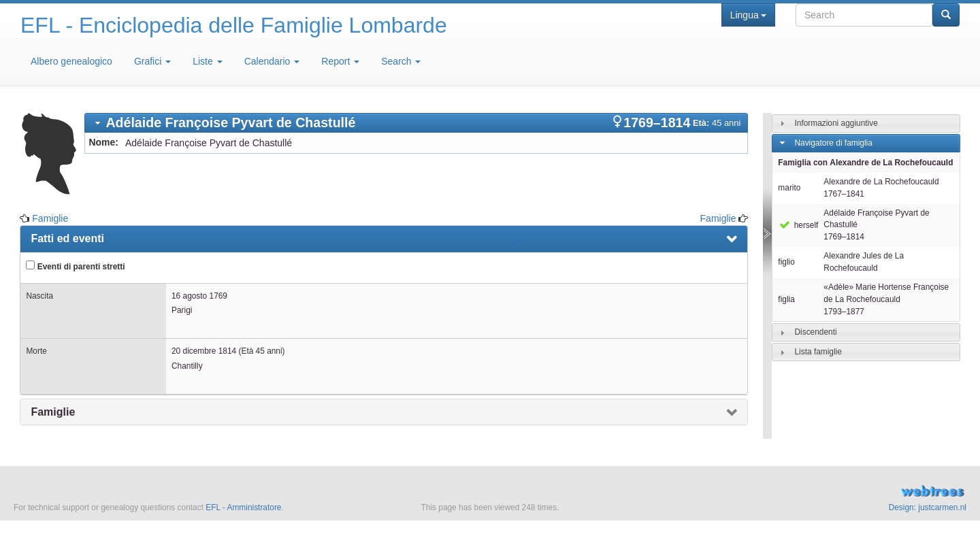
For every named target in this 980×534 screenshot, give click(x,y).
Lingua (748, 15)
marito (789, 188)
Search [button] (401, 61)
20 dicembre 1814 (204, 351)
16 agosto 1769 (199, 296)
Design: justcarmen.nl (928, 507)
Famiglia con (865, 163)
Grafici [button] (152, 61)
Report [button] (340, 61)
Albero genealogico (71, 61)
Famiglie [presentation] (53, 412)
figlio (786, 262)
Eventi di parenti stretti (75, 266)
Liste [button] (207, 61)
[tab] (416, 123)
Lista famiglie (818, 352)
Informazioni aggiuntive (836, 123)
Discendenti (815, 332)
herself (798, 225)
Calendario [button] (272, 61)
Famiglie (50, 218)
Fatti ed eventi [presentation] (67, 238)
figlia (786, 299)
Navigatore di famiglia (833, 143)
